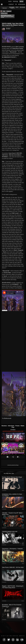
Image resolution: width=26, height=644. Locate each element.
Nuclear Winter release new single (12, 477)
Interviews (11, 426)
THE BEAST (8, 28)
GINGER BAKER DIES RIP (10, 532)
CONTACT (11, 4)
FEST (17, 7)
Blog (4, 11)
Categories (9, 11)
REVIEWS (22, 7)
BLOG (10, 1)
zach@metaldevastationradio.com (13, 431)
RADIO (15, 1)
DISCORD (12, 7)
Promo (18, 426)
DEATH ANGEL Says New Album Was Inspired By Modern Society (7, 16)
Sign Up (21, 1)
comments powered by (13, 465)
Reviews (4, 426)
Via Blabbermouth (7, 418)
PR (16, 4)
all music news (4, 13)
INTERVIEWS (22, 4)
